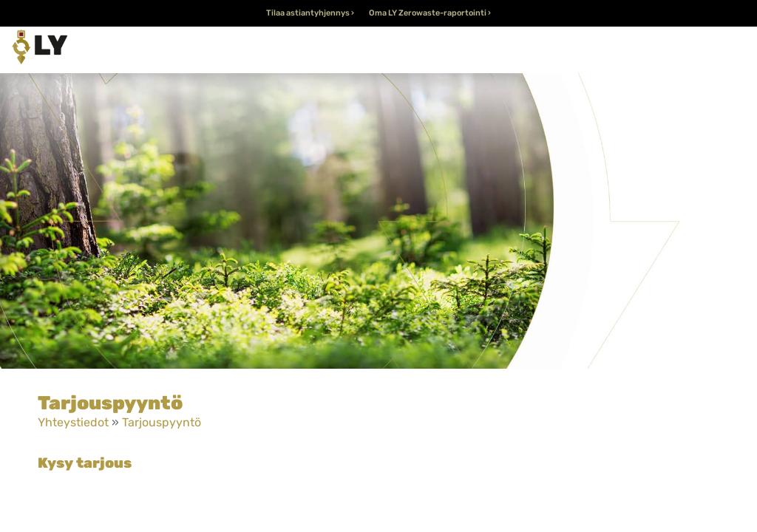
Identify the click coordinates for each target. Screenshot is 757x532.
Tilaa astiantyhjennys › (310, 13)
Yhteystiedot (73, 422)
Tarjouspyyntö (162, 422)
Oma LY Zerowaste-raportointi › (430, 13)
